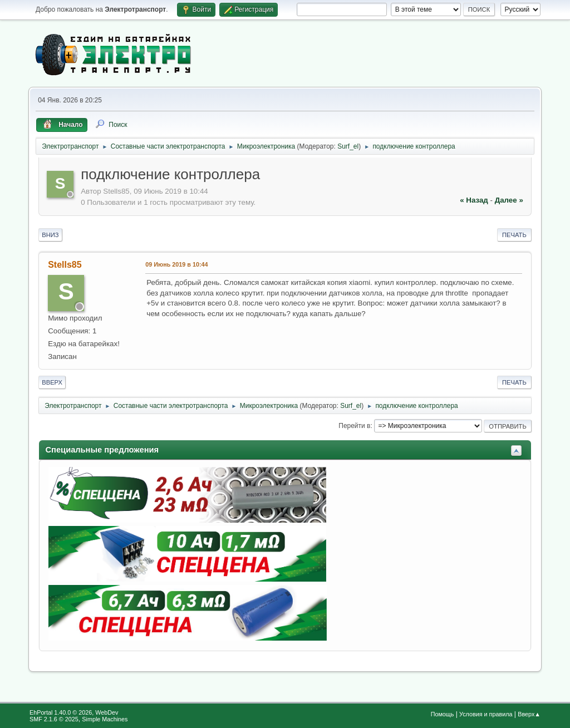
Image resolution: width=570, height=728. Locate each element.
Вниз (50, 235)
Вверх (52, 382)
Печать (514, 235)
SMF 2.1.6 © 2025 (54, 719)
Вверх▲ (529, 714)
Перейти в (354, 426)
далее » (509, 200)
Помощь (443, 714)
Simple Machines (105, 719)
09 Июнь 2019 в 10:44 (176, 264)
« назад (474, 200)
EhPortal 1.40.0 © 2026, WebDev (74, 712)
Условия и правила (486, 714)
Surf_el (348, 146)
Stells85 (65, 265)
